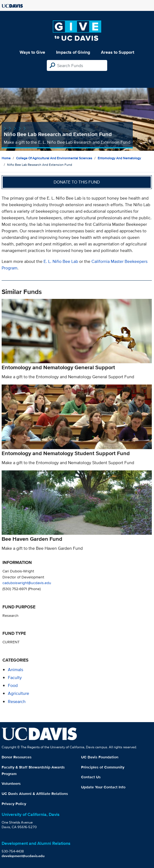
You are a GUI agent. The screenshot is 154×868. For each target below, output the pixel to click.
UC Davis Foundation (100, 757)
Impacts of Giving (73, 52)
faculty (15, 678)
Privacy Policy (14, 804)
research (17, 702)
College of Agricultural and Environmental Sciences (54, 158)
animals (16, 670)
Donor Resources (17, 757)
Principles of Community (103, 767)
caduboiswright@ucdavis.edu (27, 583)
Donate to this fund (77, 182)
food (13, 685)
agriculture (19, 693)
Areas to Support (118, 52)
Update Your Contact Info (103, 787)
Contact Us (91, 777)
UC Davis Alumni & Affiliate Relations (35, 794)
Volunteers (11, 783)
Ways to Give (32, 52)
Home (6, 158)
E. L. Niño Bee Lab (61, 261)
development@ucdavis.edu (23, 856)
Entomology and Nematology (119, 158)
